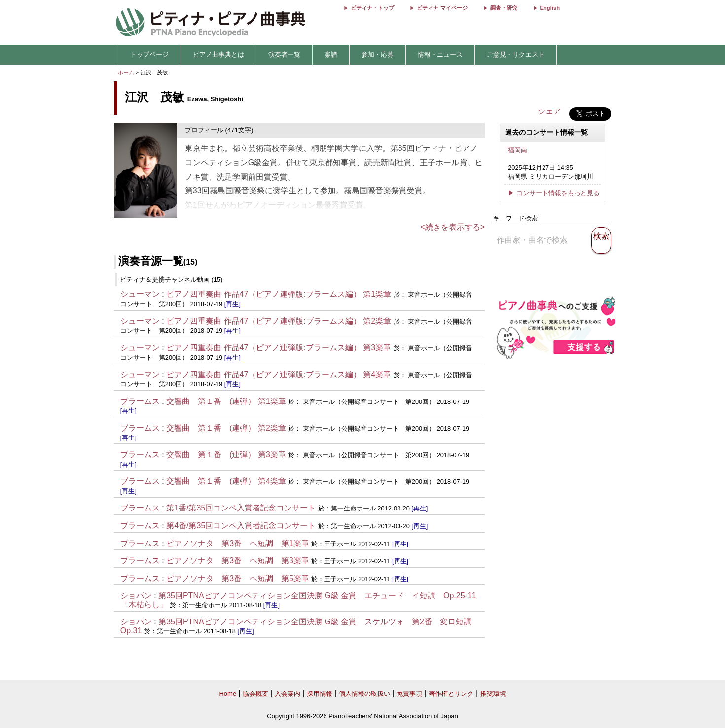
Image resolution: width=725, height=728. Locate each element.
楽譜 (331, 55)
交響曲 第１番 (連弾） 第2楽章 (226, 428)
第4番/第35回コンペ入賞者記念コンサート (241, 526)
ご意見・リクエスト (516, 55)
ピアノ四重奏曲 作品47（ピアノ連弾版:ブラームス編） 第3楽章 (279, 347)
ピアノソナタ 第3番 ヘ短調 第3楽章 (238, 561)
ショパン (136, 596)
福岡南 (518, 150)
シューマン (140, 294)
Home (228, 694)
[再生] (233, 304)
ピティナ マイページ (442, 8)
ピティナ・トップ (372, 8)
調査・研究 (504, 8)
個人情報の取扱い (364, 694)
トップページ (149, 55)
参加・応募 (378, 55)
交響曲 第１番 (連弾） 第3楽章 (226, 455)
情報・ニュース (440, 55)
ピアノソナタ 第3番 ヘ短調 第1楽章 (238, 543)
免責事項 (409, 694)
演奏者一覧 (284, 55)
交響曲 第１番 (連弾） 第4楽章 (226, 481)
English (550, 8)
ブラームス (140, 401)
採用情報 (320, 694)
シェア (549, 111)
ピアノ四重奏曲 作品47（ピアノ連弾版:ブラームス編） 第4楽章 (279, 375)
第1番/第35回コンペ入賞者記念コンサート (241, 508)
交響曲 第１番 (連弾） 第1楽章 (226, 401)
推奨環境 (493, 694)
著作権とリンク (451, 694)
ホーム (126, 73)
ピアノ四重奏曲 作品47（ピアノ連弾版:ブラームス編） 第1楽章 (279, 294)
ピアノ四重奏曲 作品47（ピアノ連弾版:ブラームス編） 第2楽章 (279, 321)
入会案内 (288, 694)
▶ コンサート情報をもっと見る (554, 193)
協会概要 (255, 694)
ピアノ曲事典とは (218, 55)
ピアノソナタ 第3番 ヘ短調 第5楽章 (238, 578)
